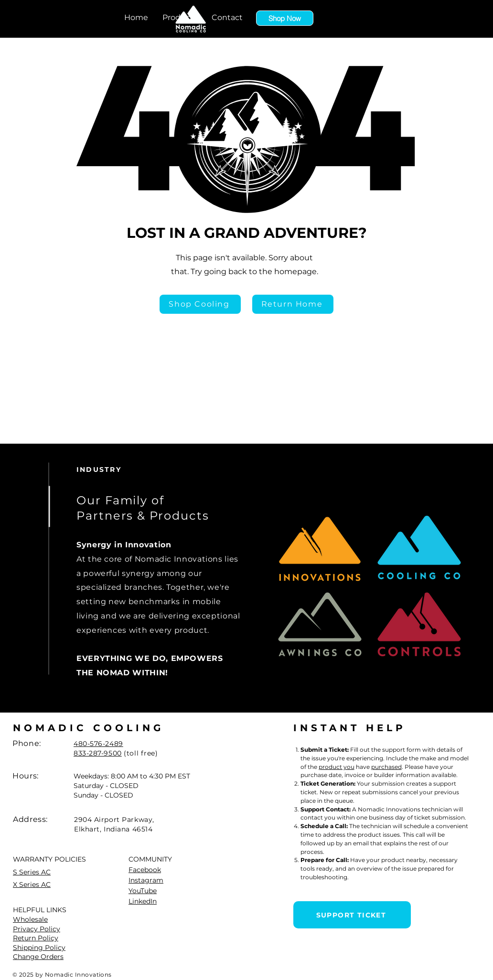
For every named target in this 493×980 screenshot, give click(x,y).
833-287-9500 (98, 753)
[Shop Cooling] (200, 304)
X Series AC (32, 884)
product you (337, 767)
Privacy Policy (37, 929)
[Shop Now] (285, 18)
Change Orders (38, 957)
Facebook (145, 870)
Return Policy (36, 938)
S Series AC (32, 872)
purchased (386, 767)
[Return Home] (293, 304)
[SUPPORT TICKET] (352, 915)
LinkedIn (143, 901)
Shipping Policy (39, 948)
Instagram (146, 880)
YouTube (143, 891)
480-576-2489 (98, 744)
